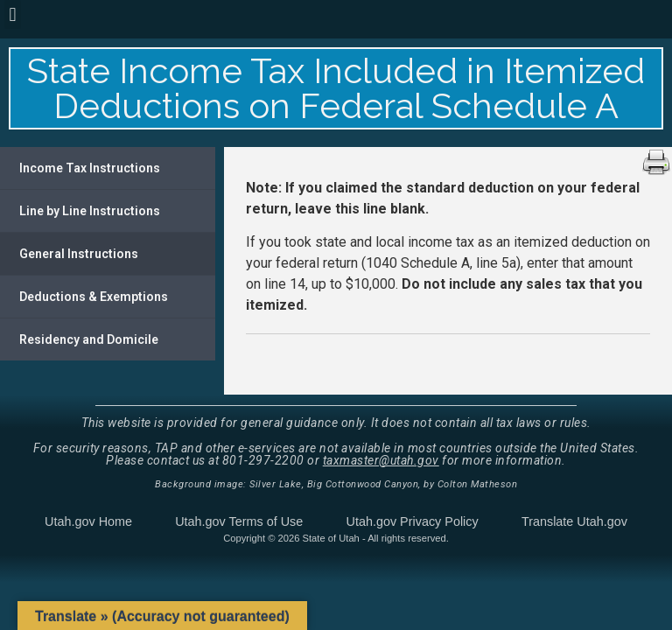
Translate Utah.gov (574, 521)
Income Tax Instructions (90, 168)
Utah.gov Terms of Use (239, 521)
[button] (13, 14)
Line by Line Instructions (90, 211)
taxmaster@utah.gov (381, 460)
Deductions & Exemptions (94, 297)
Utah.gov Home (88, 521)
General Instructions (79, 254)
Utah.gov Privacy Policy (413, 521)
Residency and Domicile (89, 339)
